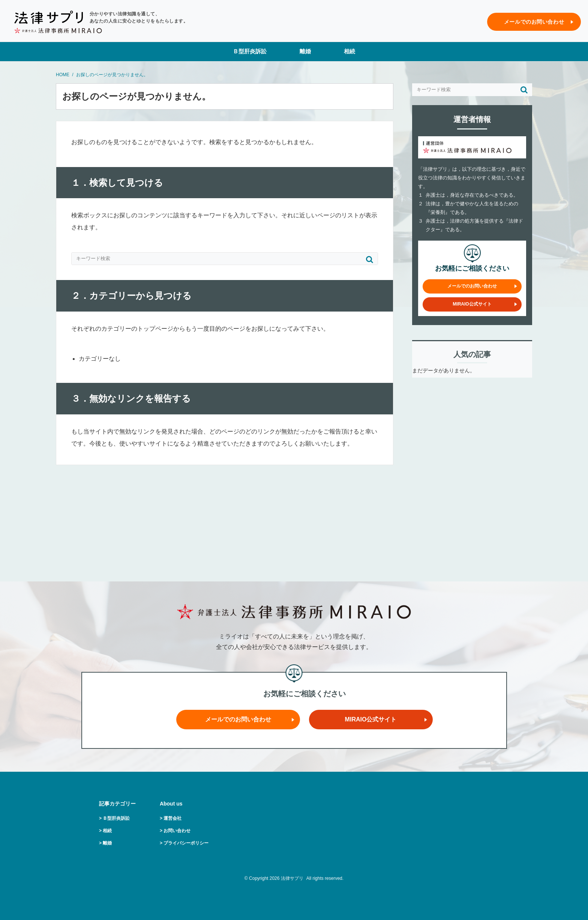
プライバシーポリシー (186, 843)
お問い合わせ (177, 831)
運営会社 (172, 818)
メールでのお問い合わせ (534, 22)
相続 (349, 51)
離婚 (305, 51)
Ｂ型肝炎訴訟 (250, 51)
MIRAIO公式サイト (472, 304)
